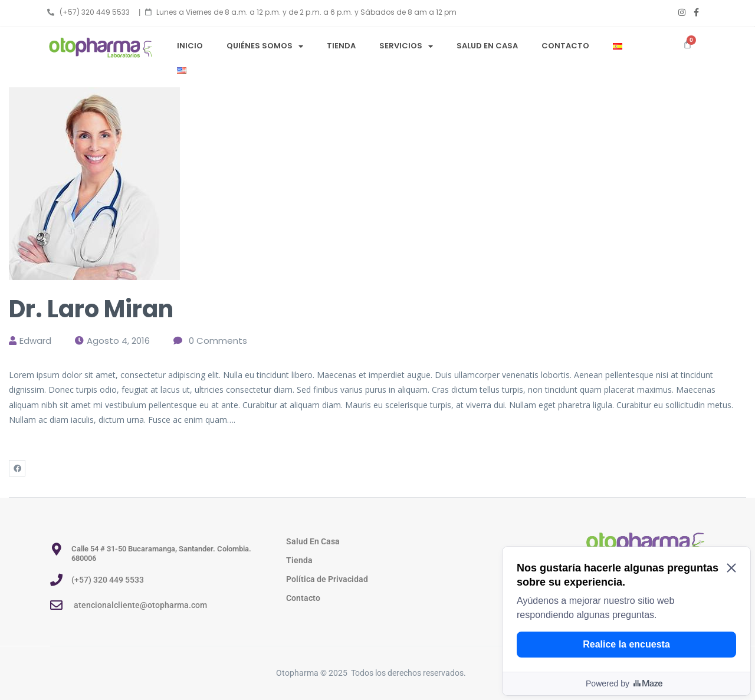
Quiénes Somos (265, 46)
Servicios (406, 46)
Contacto (565, 46)
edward (35, 341)
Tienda (341, 46)
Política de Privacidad (327, 579)
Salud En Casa (313, 541)
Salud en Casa (487, 46)
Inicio (190, 46)
